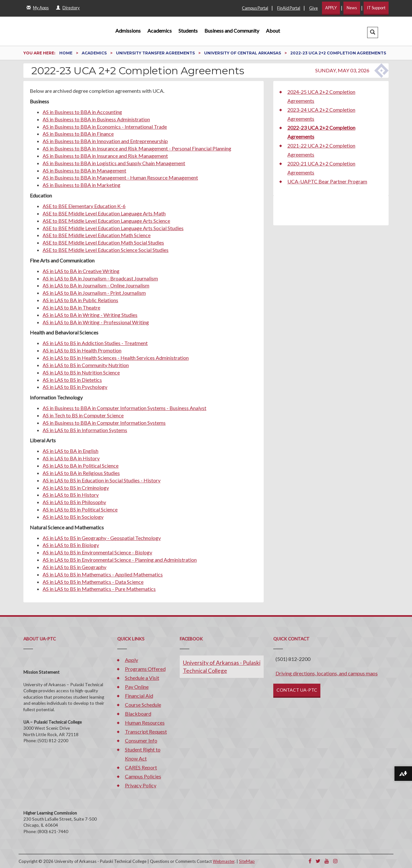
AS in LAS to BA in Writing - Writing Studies (90, 315)
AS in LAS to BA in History (71, 458)
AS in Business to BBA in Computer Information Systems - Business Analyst (124, 408)
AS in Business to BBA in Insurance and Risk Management (105, 156)
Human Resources (145, 723)
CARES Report (141, 767)
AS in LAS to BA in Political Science (81, 466)
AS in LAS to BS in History (71, 495)
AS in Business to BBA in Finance (78, 134)
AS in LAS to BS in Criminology (76, 488)
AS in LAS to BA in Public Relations (80, 300)
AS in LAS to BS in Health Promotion (82, 350)
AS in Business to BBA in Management (84, 170)
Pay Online (137, 687)
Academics (160, 31)
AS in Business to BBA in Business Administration (96, 119)
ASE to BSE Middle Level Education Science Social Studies (106, 250)
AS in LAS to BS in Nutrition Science (81, 372)
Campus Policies (143, 776)
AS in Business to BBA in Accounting (82, 112)
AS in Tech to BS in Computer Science (83, 415)
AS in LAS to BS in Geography (74, 567)
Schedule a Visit (142, 678)
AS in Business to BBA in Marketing (82, 185)
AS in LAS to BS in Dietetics (72, 380)
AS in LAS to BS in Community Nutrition (86, 365)
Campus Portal (255, 8)
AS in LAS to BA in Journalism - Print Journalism (94, 293)
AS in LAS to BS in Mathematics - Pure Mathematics (99, 589)
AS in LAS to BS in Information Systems (85, 430)
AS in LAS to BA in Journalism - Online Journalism (96, 285)
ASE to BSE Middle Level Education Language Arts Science (106, 221)
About (273, 31)
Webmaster (224, 861)
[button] (373, 32)
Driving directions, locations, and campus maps (327, 673)
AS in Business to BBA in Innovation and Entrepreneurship (105, 141)
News (352, 8)
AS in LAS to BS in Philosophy (74, 502)
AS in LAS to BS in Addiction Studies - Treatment (95, 343)
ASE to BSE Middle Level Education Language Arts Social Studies (113, 228)
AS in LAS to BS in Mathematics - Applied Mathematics (103, 574)
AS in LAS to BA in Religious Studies (81, 473)
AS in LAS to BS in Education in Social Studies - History (102, 480)
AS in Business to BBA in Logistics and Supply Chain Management (114, 163)
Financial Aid (139, 696)
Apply (132, 660)
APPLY (331, 8)
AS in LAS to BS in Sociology (73, 517)
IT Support (376, 8)
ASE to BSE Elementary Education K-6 (84, 206)
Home (66, 53)
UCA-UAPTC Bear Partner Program (327, 181)
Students (188, 31)
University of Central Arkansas (243, 53)
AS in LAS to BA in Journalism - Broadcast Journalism (100, 278)
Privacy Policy (141, 785)
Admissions (128, 31)
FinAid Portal (289, 8)
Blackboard (138, 714)
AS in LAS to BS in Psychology (75, 387)
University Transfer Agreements (156, 53)
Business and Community (232, 31)
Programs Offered (145, 669)
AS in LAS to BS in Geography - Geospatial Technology (102, 538)
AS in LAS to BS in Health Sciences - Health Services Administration (116, 358)
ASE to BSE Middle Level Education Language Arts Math (104, 213)
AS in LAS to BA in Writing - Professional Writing (96, 322)
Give (313, 8)
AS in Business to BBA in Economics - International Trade (105, 127)
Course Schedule (143, 705)
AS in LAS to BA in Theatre (71, 307)
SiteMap (247, 861)
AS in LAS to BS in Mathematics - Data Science (93, 582)
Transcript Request (146, 731)
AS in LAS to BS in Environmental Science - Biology (97, 552)
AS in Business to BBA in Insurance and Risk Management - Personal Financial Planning (137, 148)
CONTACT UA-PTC (297, 690)
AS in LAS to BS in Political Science (80, 509)
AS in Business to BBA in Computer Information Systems (104, 423)
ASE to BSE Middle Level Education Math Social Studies (103, 242)
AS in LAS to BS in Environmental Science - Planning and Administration (120, 560)
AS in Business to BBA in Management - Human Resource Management (120, 177)
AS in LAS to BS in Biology (71, 545)
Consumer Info (141, 740)
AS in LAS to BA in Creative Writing (81, 271)
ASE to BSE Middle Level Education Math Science (97, 235)
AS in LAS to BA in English (70, 451)
